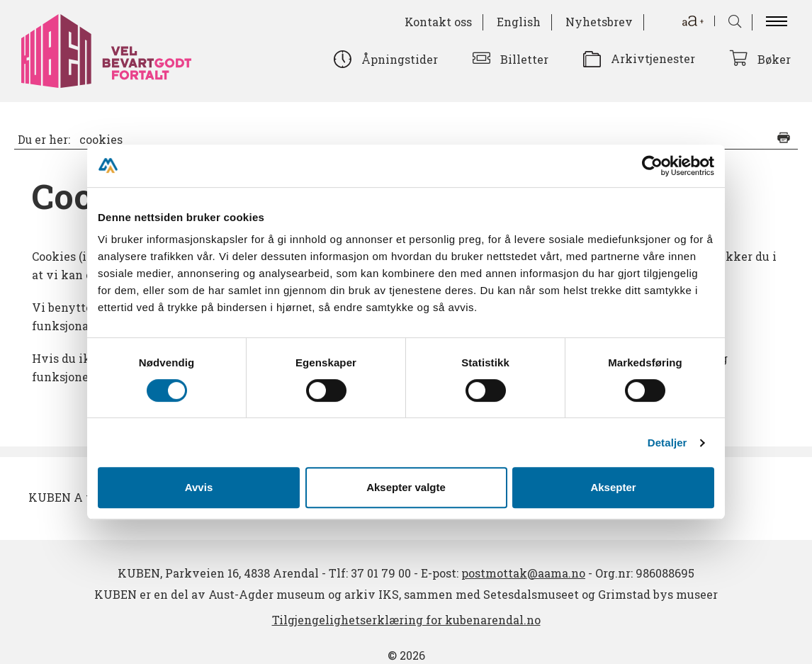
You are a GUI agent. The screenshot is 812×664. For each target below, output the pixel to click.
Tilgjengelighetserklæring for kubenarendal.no (406, 620)
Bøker (774, 59)
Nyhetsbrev (599, 22)
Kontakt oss (438, 22)
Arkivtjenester (653, 58)
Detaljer (667, 443)
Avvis (199, 487)
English (519, 22)
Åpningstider (400, 59)
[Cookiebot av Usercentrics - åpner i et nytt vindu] (652, 166)
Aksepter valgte (406, 487)
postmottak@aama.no (523, 573)
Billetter (524, 59)
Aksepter (613, 487)
